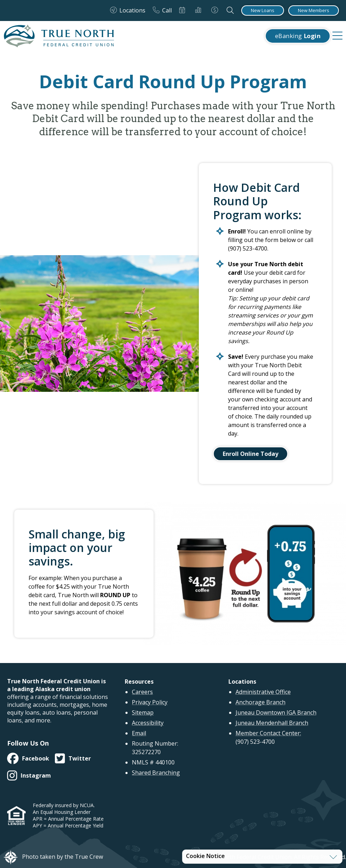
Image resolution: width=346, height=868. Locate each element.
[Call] (162, 10)
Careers (142, 692)
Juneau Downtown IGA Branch (276, 712)
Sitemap (143, 712)
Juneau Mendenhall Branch (272, 723)
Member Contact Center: (268, 733)
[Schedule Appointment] (184, 10)
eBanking (298, 36)
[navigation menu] (337, 36)
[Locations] (128, 10)
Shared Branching (156, 773)
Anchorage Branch (260, 702)
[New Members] (314, 10)
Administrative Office (263, 692)
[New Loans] (263, 10)
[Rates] (200, 10)
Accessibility (148, 723)
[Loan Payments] (216, 10)
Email (139, 733)
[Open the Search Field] (230, 10)
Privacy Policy (150, 702)
